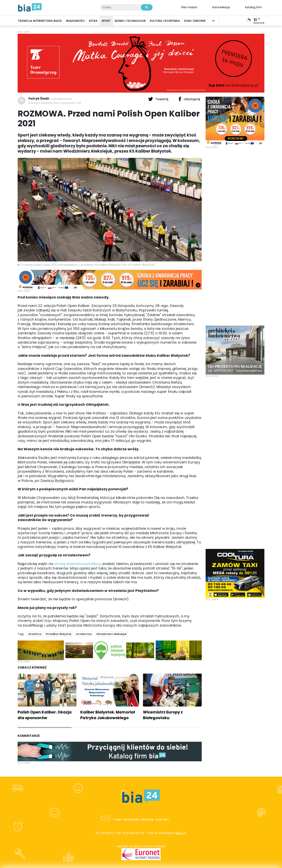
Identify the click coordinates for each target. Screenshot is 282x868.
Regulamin (132, 820)
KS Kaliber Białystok (59, 634)
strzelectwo (84, 634)
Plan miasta (189, 7)
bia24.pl (181, 833)
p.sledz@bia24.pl (61, 99)
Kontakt (162, 820)
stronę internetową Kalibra (77, 564)
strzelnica (35, 634)
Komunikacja (221, 7)
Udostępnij (189, 99)
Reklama (148, 820)
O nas (117, 820)
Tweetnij (159, 99)
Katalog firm (253, 7)
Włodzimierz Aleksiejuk (112, 634)
